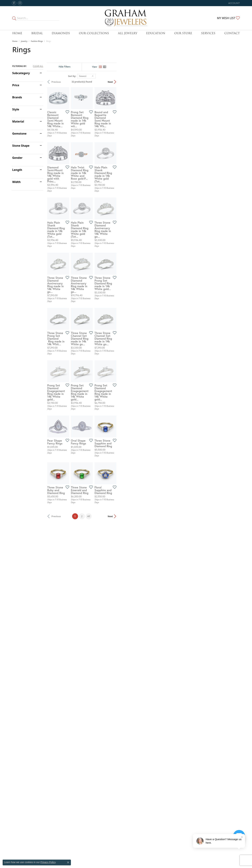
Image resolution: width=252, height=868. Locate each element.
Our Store (183, 33)
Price (16, 85)
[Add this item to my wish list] (107, 153)
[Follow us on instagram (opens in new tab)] (20, 3)
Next (234, 82)
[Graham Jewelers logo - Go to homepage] (126, 18)
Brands (17, 97)
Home (17, 33)
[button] (234, 3)
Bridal (37, 33)
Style (16, 109)
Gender (17, 158)
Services (208, 33)
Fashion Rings (37, 41)
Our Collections (94, 33)
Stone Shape (21, 146)
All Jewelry (128, 33)
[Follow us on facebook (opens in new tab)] (14, 3)
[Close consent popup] (68, 862)
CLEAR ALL (38, 66)
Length (17, 170)
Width (16, 182)
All (150, 748)
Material (18, 121)
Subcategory (21, 73)
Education (156, 33)
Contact (232, 33)
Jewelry (24, 41)
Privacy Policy (48, 862)
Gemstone (19, 134)
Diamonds (61, 33)
